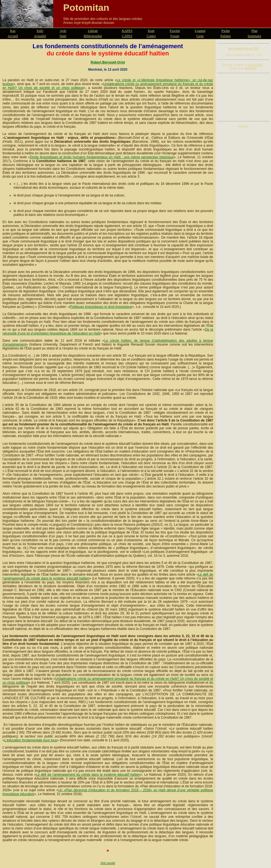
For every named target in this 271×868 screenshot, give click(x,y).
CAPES (127, 36)
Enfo (40, 31)
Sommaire (255, 36)
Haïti (63, 36)
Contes (151, 36)
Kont (151, 31)
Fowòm (175, 31)
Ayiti (63, 31)
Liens (200, 36)
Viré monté (108, 863)
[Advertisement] (243, 97)
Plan (255, 31)
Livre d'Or (255, 65)
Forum (175, 36)
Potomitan (86, 7)
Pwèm (226, 31)
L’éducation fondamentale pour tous (31, 740)
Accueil (13, 36)
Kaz (13, 31)
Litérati (93, 31)
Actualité (40, 36)
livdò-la (250, 68)
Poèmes (225, 36)
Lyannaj (200, 31)
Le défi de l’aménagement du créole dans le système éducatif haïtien (88, 775)
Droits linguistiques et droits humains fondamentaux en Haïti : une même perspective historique (102, 157)
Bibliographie (93, 36)
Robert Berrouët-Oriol (108, 62)
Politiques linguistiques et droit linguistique (101, 307)
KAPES (127, 31)
